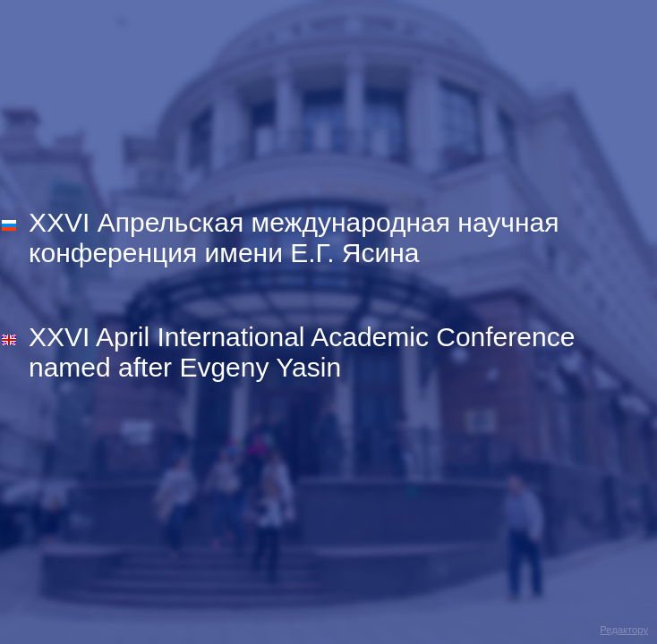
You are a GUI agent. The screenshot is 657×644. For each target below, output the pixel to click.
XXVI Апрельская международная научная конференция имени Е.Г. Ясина (294, 237)
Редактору (624, 630)
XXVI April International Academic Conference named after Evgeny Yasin (302, 352)
